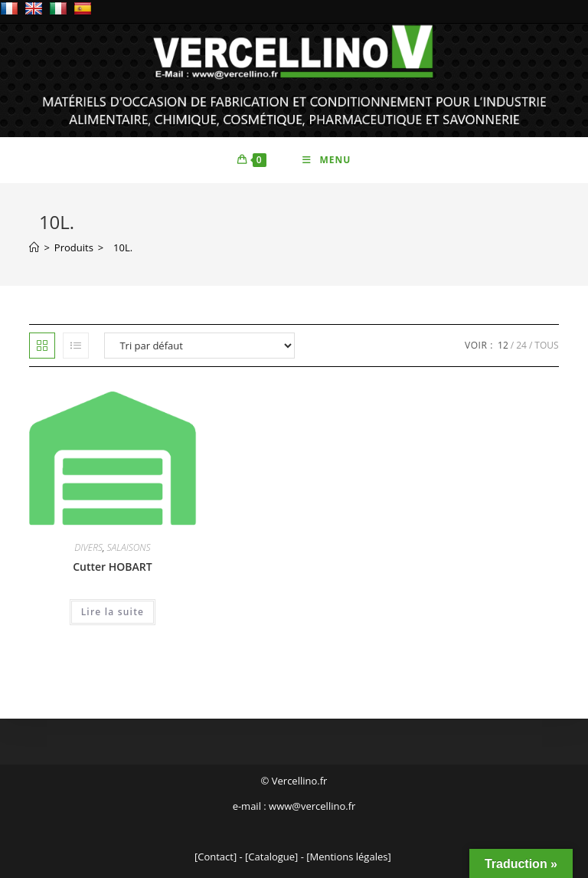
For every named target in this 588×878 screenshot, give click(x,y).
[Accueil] (34, 247)
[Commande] (199, 346)
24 (521, 345)
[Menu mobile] (327, 160)
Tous (546, 345)
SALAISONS (129, 547)
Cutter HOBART (112, 567)
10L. (120, 247)
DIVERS (88, 547)
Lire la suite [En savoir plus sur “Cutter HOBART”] (113, 612)
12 (503, 345)
